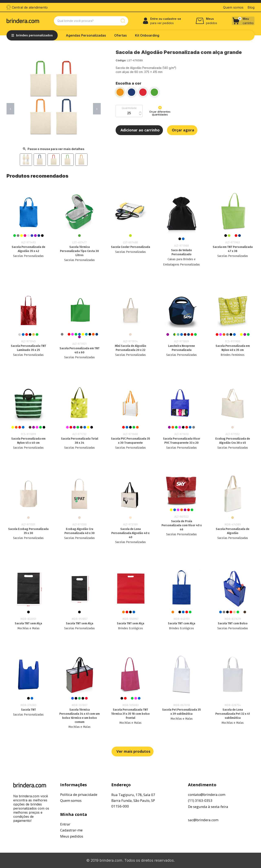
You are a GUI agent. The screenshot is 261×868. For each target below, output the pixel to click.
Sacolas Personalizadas (28, 256)
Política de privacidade (79, 795)
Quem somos (71, 800)
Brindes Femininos (233, 355)
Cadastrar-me (71, 830)
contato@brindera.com (207, 795)
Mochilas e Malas (28, 628)
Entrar (65, 824)
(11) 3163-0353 (200, 800)
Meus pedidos (72, 836)
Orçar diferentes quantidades (160, 111)
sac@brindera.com (203, 820)
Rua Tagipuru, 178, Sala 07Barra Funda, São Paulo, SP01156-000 (133, 800)
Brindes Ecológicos (130, 628)
